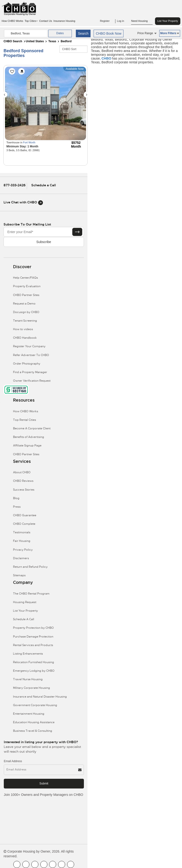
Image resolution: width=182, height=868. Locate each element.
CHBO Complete (24, 524)
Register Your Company (29, 346)
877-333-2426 (15, 185)
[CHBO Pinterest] (62, 864)
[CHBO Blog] (35, 864)
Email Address (13, 761)
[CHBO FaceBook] (17, 864)
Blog (16, 498)
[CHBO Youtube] (26, 864)
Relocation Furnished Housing (34, 662)
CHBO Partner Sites (26, 295)
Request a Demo (24, 304)
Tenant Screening (25, 321)
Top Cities (31, 21)
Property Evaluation (27, 286)
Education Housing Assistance (34, 722)
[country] (26, 33)
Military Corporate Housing (32, 688)
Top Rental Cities (25, 420)
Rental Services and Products (33, 645)
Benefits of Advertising (29, 437)
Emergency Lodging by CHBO (34, 671)
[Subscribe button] (77, 232)
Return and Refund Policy (30, 567)
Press (17, 507)
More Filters (170, 33)
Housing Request (25, 602)
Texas (52, 41)
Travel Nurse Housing (28, 679)
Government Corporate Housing (35, 705)
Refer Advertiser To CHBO (31, 355)
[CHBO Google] (71, 864)
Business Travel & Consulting (33, 731)
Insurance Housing (64, 21)
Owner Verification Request (32, 381)
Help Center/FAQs (25, 278)
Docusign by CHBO (26, 312)
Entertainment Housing (29, 714)
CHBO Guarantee (25, 515)
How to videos (23, 329)
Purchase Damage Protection (33, 637)
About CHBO (22, 472)
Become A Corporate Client (32, 428)
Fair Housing (22, 541)
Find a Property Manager (30, 372)
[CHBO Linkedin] (53, 864)
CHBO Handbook (25, 338)
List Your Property (168, 21)
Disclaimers (21, 558)
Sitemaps (19, 575)
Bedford (66, 41)
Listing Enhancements (28, 654)
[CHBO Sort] (73, 49)
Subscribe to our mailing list (27, 224)
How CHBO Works (12, 21)
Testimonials (22, 532)
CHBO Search (13, 41)
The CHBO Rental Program (31, 594)
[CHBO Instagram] (44, 864)
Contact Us (45, 21)
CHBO (106, 58)
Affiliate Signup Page (27, 446)
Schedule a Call (44, 185)
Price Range (147, 33)
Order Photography (27, 364)
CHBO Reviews (23, 481)
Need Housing (142, 21)
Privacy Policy (23, 550)
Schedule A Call (24, 619)
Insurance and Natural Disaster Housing (40, 697)
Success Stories (24, 490)
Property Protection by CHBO (33, 628)
